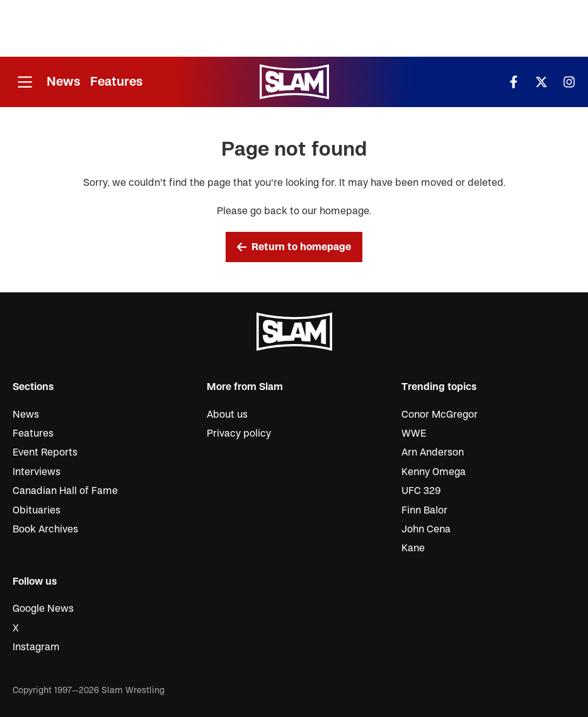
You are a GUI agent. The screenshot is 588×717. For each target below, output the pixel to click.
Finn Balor (424, 510)
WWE (414, 433)
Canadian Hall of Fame (65, 491)
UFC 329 (421, 491)
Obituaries (37, 510)
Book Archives (45, 529)
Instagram (36, 647)
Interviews (37, 472)
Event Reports (45, 452)
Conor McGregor (440, 415)
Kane (413, 548)
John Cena (426, 529)
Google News (43, 609)
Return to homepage (294, 247)
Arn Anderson (433, 452)
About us (227, 415)
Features (116, 82)
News (63, 82)
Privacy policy (239, 433)
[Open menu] (25, 82)
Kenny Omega (434, 472)
